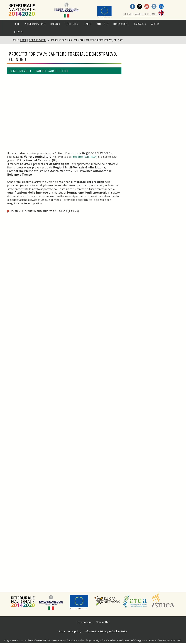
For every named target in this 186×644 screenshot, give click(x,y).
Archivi (156, 24)
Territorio (72, 24)
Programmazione (35, 24)
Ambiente (102, 24)
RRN (17, 24)
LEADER (87, 24)
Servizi (19, 32)
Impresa (55, 24)
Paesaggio (140, 24)
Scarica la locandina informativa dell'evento (43, 211)
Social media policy (70, 631)
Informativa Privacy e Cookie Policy (106, 631)
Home (23, 40)
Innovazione (121, 24)
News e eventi (37, 40)
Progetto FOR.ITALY (84, 157)
